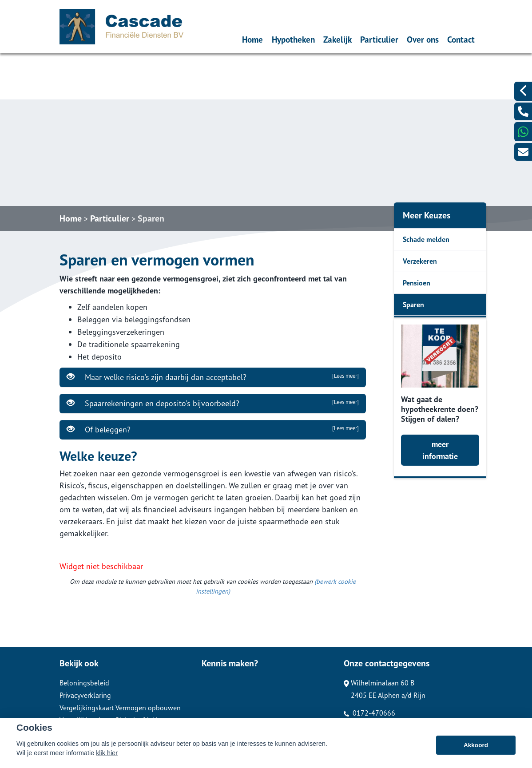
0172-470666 (369, 713)
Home (252, 39)
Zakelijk (337, 39)
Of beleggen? (213, 429)
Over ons (423, 39)
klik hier (107, 761)
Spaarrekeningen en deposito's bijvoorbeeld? (213, 403)
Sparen (151, 218)
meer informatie (440, 450)
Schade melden (426, 239)
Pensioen (417, 283)
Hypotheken (293, 39)
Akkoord (476, 753)
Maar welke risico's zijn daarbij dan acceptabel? (213, 377)
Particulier (379, 39)
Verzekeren (420, 261)
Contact (461, 39)
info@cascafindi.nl (376, 725)
